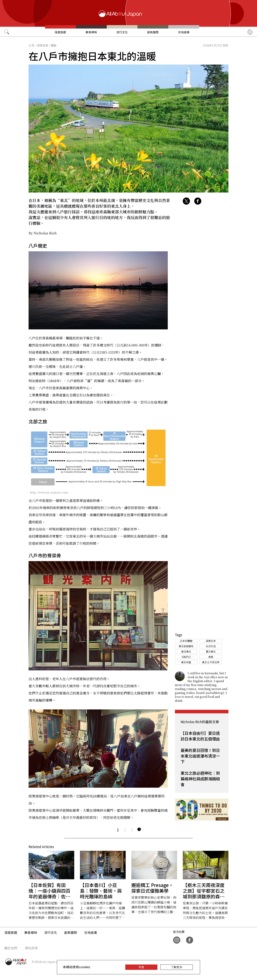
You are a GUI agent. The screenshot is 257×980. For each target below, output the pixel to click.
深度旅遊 (60, 32)
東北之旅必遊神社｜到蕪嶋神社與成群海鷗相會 (200, 779)
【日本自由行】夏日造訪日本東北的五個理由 (200, 736)
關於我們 (11, 948)
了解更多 (177, 967)
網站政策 (31, 948)
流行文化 (122, 32)
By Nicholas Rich (43, 233)
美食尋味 (91, 32)
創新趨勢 (153, 32)
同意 (141, 967)
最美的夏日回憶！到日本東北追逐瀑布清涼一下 (200, 756)
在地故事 (184, 32)
